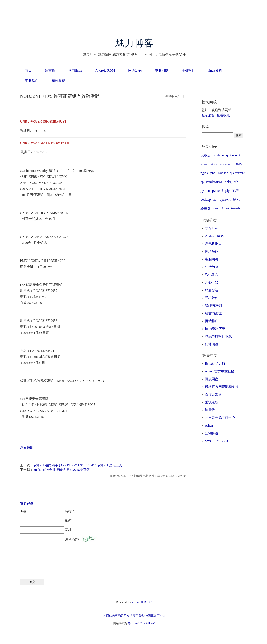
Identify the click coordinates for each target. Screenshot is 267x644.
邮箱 (46, 521)
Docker (223, 173)
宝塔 (235, 191)
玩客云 (205, 155)
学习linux (75, 71)
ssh (236, 182)
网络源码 (135, 71)
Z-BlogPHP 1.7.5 (142, 602)
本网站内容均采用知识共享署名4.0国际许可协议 (134, 616)
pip (228, 191)
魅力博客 (134, 43)
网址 (46, 530)
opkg (228, 182)
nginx (204, 173)
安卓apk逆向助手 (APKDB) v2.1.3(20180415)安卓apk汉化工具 (78, 465)
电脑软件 (32, 81)
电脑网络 (162, 71)
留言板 (50, 71)
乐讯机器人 (213, 244)
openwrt (225, 200)
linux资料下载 (215, 329)
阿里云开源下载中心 (220, 418)
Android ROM (105, 71)
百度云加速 (213, 394)
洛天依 (210, 410)
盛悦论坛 (212, 402)
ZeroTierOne (209, 164)
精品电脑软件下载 (218, 336)
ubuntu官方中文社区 (220, 371)
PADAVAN (233, 208)
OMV (238, 164)
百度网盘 (212, 379)
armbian (218, 155)
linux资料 (215, 71)
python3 (218, 191)
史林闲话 (212, 344)
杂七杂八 (212, 275)
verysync (226, 164)
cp (202, 182)
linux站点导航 (215, 364)
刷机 (236, 200)
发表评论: (27, 503)
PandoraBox (214, 182)
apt (215, 200)
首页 (28, 71)
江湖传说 (212, 433)
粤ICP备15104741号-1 (142, 623)
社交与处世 (213, 313)
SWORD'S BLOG (217, 441)
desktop (206, 200)
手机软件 (188, 71)
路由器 (205, 208)
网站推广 (212, 321)
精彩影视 (58, 81)
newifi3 (218, 208)
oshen (209, 425)
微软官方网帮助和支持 (222, 387)
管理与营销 (213, 306)
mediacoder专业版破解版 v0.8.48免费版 (62, 470)
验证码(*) (72, 539)
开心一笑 (212, 282)
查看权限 (223, 115)
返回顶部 (27, 447)
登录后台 (208, 115)
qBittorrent (237, 173)
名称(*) (48, 511)
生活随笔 (212, 267)
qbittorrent (233, 155)
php (213, 173)
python (205, 191)
